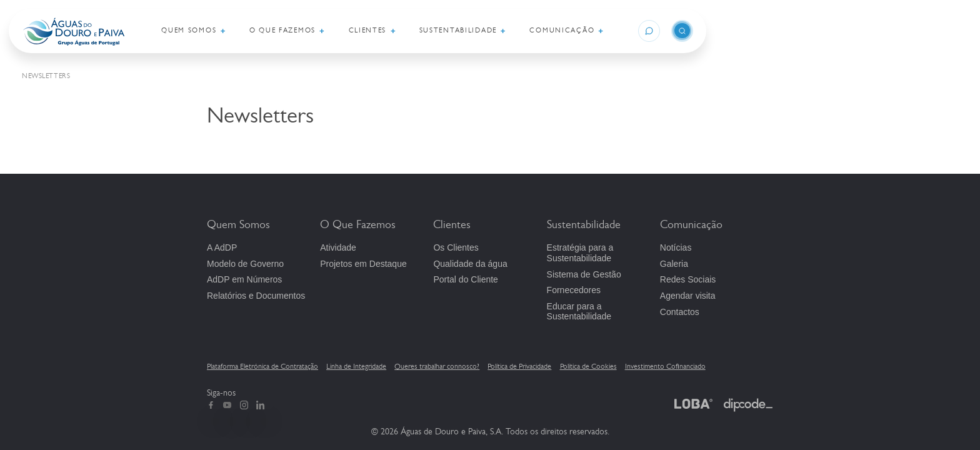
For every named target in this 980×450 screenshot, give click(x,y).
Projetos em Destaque (363, 264)
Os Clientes (456, 247)
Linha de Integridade (356, 366)
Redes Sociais (688, 279)
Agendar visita (688, 296)
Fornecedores (574, 290)
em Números (244, 279)
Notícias (676, 247)
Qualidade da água (470, 264)
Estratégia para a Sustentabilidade (580, 253)
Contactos (680, 312)
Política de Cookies (588, 366)
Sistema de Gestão (584, 274)
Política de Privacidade (519, 366)
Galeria (674, 264)
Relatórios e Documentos (256, 296)
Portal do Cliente (466, 279)
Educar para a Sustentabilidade (579, 312)
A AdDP (222, 247)
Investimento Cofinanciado (665, 366)
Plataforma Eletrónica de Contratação (262, 366)
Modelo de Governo (245, 264)
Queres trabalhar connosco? (437, 366)
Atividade (338, 247)
